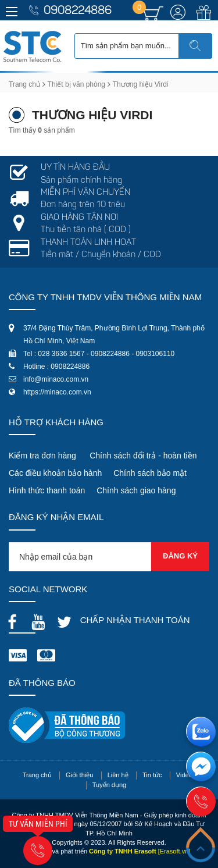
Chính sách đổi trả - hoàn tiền (143, 456)
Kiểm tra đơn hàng (42, 456)
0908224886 (78, 11)
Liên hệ (118, 775)
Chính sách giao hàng (136, 490)
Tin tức (152, 775)
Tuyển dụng (109, 785)
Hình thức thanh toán (47, 490)
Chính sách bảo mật (150, 473)
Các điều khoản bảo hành (55, 473)
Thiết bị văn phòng (76, 84)
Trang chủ (24, 84)
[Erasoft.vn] (174, 851)
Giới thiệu (79, 775)
